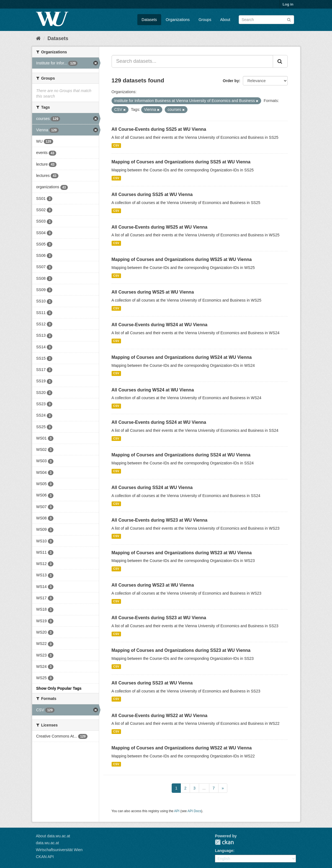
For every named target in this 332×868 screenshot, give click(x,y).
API (177, 811)
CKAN (224, 842)
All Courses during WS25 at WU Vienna (153, 292)
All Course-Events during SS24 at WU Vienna (159, 422)
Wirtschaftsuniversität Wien (59, 850)
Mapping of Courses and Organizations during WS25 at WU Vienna (182, 259)
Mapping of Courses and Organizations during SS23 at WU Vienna (181, 650)
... (204, 788)
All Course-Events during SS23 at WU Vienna (159, 618)
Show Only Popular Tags (59, 688)
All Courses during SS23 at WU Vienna (152, 683)
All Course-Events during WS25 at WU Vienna (159, 227)
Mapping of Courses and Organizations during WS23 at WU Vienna (182, 553)
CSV (116, 145)
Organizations (178, 20)
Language (224, 851)
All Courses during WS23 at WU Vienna (153, 585)
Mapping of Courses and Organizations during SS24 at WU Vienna (181, 455)
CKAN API (45, 857)
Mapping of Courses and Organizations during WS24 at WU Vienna (182, 357)
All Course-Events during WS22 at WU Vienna (159, 716)
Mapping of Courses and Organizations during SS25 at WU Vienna (181, 162)
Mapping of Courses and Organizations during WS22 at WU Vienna (182, 748)
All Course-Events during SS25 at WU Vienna (159, 129)
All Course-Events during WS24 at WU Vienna (159, 325)
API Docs (194, 811)
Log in (288, 4)
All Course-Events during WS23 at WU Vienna (159, 520)
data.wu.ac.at (47, 843)
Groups (205, 20)
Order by (231, 81)
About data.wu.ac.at (53, 836)
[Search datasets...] (192, 61)
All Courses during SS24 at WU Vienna (152, 487)
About (225, 20)
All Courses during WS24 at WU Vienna (153, 390)
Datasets (149, 20)
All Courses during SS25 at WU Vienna (152, 194)
